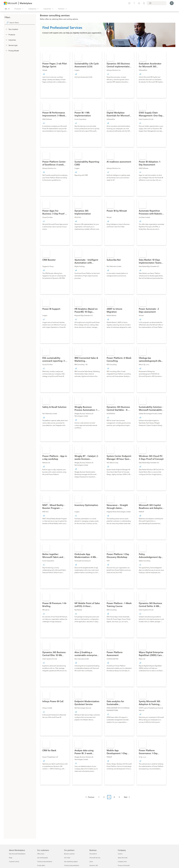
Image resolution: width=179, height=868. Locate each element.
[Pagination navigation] (108, 799)
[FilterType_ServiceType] (6, 45)
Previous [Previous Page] (91, 797)
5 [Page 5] (119, 797)
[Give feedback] (129, 3)
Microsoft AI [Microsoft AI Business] (93, 854)
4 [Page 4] (114, 797)
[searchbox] (22, 23)
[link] (55, 75)
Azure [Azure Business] (91, 862)
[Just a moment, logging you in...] (172, 3)
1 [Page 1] (99, 797)
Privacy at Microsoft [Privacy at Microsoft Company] (124, 865)
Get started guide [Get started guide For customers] (42, 858)
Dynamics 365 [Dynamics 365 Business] (94, 865)
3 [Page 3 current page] (109, 797)
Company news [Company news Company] (122, 862)
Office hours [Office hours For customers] (41, 854)
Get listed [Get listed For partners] (67, 858)
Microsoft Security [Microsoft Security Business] (95, 858)
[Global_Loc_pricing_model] (6, 51)
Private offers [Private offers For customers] (41, 865)
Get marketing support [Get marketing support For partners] (71, 862)
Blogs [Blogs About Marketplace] (11, 858)
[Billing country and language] (157, 3)
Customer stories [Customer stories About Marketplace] (14, 862)
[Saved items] (139, 3)
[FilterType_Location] (6, 29)
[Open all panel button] (7, 9)
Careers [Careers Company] (120, 854)
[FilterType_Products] (6, 34)
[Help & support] (134, 3)
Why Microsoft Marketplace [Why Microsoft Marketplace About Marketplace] (17, 854)
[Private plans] (144, 3)
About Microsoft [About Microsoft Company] (123, 858)
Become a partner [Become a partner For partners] (69, 854)
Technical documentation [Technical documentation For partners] (72, 865)
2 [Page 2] (104, 797)
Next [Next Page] (126, 797)
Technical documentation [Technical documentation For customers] (45, 862)
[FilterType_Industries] (6, 40)
